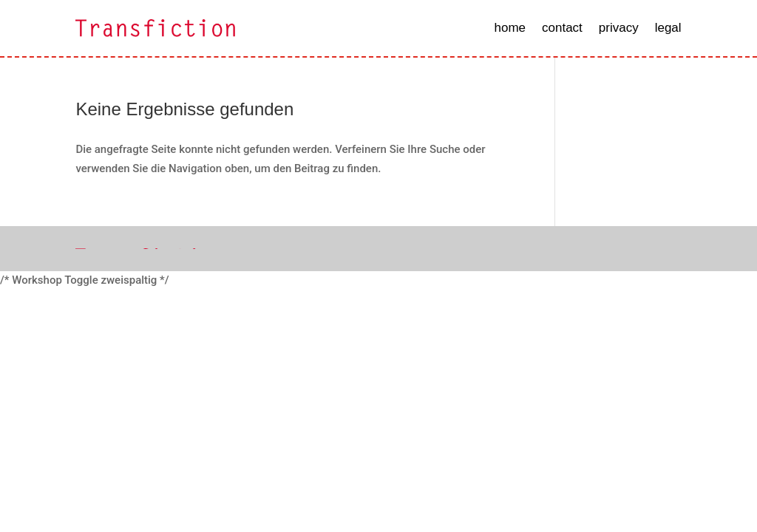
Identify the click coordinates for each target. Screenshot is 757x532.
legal (668, 28)
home (510, 28)
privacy (619, 28)
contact (562, 28)
